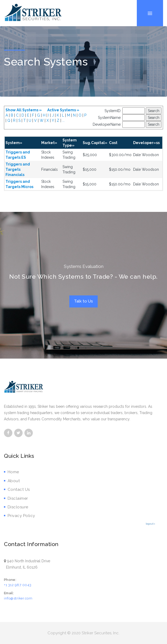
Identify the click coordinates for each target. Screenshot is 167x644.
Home (12, 472)
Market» (49, 143)
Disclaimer (16, 498)
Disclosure (16, 507)
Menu (150, 0)
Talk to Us (83, 301)
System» (14, 143)
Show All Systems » (24, 110)
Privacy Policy (20, 516)
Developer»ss (146, 143)
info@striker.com (18, 598)
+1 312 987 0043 (18, 585)
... (63, 120)
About (12, 481)
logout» (150, 524)
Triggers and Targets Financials (18, 169)
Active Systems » (63, 110)
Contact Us (17, 489)
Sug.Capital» (95, 143)
